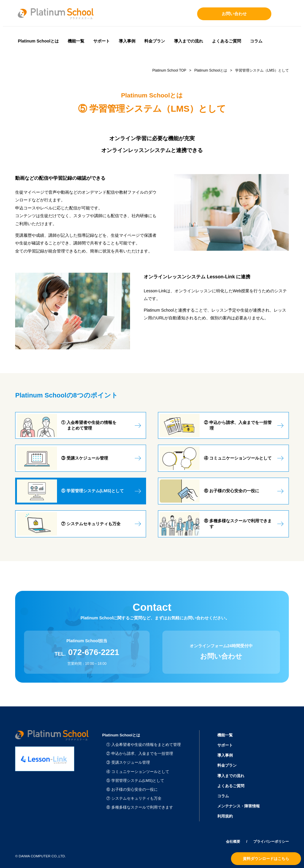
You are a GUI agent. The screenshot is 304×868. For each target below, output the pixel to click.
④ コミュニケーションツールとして (138, 772)
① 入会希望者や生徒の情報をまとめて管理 (144, 745)
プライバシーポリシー (271, 842)
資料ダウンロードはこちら (266, 859)
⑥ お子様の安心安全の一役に (132, 789)
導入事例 (127, 41)
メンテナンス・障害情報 (239, 806)
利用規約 (225, 816)
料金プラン (155, 41)
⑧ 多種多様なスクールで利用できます (140, 807)
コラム (256, 41)
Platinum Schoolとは (38, 41)
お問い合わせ (234, 14)
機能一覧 (76, 41)
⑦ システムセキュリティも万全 (134, 798)
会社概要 (233, 842)
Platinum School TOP (169, 70)
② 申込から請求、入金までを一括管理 (140, 753)
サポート (102, 41)
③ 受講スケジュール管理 (128, 762)
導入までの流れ (189, 41)
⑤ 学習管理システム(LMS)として (135, 781)
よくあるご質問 (227, 41)
